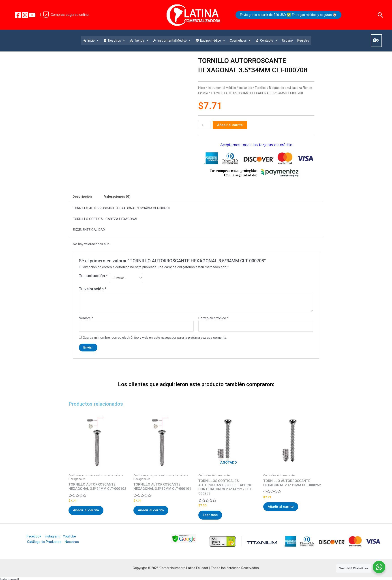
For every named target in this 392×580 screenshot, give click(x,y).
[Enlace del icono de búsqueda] (380, 15)
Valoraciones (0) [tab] (117, 197)
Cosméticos (241, 41)
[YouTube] (32, 15)
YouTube (69, 536)
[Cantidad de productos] (204, 125)
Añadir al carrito (230, 125)
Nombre (86, 318)
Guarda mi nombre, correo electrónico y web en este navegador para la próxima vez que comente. (155, 338)
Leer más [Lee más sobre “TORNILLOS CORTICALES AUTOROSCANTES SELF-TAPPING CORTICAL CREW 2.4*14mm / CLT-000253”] (210, 515)
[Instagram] (25, 15)
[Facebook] (18, 15)
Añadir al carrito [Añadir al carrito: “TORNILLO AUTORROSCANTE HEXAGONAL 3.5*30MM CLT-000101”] (151, 510)
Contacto (269, 41)
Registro (303, 41)
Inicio (93, 41)
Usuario (287, 41)
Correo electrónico (213, 318)
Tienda (141, 41)
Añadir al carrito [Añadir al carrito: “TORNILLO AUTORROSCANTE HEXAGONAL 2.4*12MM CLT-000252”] (281, 507)
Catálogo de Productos (44, 542)
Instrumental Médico (174, 41)
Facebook (34, 536)
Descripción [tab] (82, 197)
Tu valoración (93, 289)
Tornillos (261, 88)
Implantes (245, 88)
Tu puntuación (93, 276)
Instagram (52, 536)
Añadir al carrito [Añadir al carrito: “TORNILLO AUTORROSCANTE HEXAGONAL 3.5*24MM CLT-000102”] (86, 510)
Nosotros (117, 41)
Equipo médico (213, 41)
